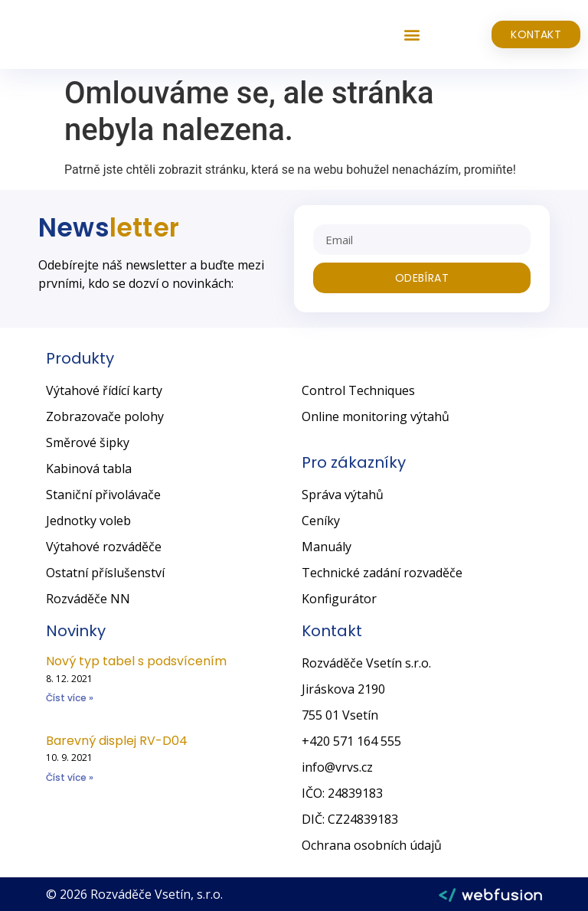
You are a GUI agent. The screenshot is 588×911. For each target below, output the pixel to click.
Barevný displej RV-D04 (117, 741)
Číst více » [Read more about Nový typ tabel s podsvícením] (70, 698)
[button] (412, 35)
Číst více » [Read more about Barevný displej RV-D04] (70, 777)
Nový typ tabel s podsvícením (136, 661)
